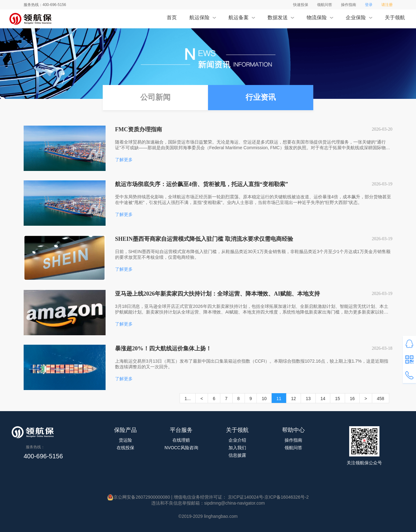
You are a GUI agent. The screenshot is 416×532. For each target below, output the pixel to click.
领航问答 (325, 5)
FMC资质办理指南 (139, 129)
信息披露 (237, 455)
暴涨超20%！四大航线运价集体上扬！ (163, 348)
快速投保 (301, 5)
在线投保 (125, 448)
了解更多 (124, 160)
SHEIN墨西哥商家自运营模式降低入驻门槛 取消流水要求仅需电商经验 (204, 239)
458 (381, 399)
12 (294, 399)
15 (338, 399)
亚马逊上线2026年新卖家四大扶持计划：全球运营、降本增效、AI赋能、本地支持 (217, 294)
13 (308, 399)
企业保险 (359, 20)
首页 (172, 20)
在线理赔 (181, 440)
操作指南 (349, 5)
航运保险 (202, 20)
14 (323, 399)
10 (264, 399)
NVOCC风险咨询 (181, 448)
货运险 (125, 440)
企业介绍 (237, 440)
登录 (369, 5)
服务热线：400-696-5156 (45, 5)
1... (188, 399)
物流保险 (320, 20)
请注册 (387, 5)
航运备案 (242, 20)
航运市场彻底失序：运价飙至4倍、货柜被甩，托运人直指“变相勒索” (202, 184)
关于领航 (395, 20)
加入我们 (237, 448)
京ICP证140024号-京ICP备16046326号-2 (268, 497)
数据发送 (281, 20)
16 (352, 399)
